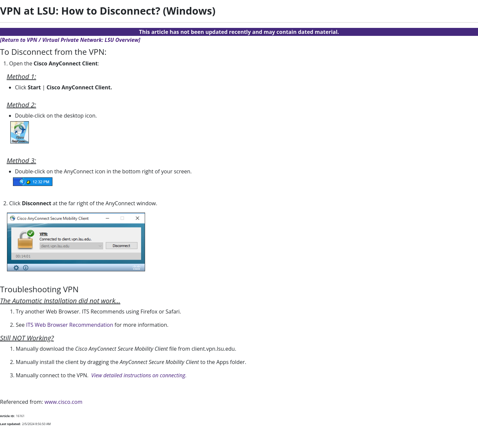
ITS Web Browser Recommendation (70, 325)
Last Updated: (10, 424)
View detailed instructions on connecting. (139, 375)
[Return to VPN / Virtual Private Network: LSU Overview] (70, 40)
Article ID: (7, 416)
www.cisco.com (63, 402)
